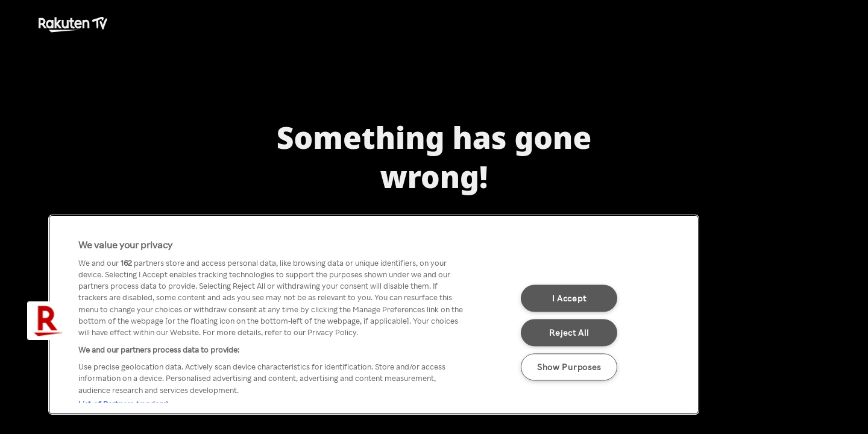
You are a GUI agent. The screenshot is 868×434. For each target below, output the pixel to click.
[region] (374, 315)
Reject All (569, 332)
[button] (46, 321)
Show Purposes (569, 366)
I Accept (569, 298)
